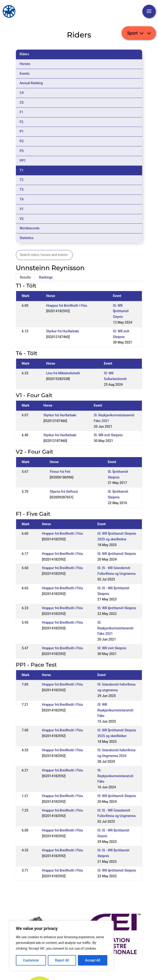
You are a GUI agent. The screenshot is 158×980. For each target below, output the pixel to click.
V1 (22, 209)
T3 (22, 190)
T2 (22, 180)
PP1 (23, 161)
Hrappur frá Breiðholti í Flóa (67, 306)
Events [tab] (25, 74)
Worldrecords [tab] (30, 228)
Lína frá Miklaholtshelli (63, 373)
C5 (22, 102)
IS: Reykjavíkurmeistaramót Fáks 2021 (115, 628)
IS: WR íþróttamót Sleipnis (117, 554)
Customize (31, 960)
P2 (22, 141)
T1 (22, 170)
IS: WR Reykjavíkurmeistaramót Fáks (115, 710)
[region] (62, 946)
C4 (22, 93)
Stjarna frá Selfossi (64, 492)
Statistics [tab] (27, 238)
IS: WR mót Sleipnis (108, 435)
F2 (22, 122)
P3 (22, 151)
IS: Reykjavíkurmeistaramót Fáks (115, 776)
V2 (22, 219)
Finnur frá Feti (60, 472)
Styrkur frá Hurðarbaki (63, 331)
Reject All (62, 960)
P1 (22, 131)
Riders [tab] (24, 54)
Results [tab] (25, 277)
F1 (22, 112)
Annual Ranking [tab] (31, 83)
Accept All (93, 960)
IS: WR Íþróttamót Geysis (121, 311)
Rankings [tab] (46, 277)
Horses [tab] (25, 64)
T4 (22, 199)
